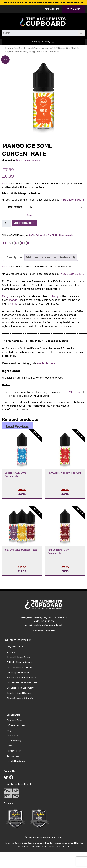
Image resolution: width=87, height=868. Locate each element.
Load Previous (17, 427)
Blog (9, 730)
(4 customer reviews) (28, 160)
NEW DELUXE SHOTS (73, 200)
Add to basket (24, 223)
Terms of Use (13, 756)
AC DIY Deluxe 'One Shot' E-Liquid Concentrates (52, 235)
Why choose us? (15, 647)
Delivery (11, 652)
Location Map (14, 715)
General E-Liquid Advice (19, 657)
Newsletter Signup (16, 761)
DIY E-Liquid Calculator (18, 672)
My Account (52, 9)
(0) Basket (74, 9)
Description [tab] (14, 257)
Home (8, 48)
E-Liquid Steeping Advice (19, 662)
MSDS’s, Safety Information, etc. (23, 677)
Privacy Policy (14, 751)
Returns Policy (14, 741)
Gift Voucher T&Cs (16, 725)
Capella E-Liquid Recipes (19, 693)
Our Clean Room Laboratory (20, 688)
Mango (6, 184)
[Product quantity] (7, 223)
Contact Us (13, 735)
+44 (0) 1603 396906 (44, 621)
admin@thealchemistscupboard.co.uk (43, 625)
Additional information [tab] (41, 257)
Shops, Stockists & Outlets (20, 698)
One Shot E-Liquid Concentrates (31, 48)
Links (9, 746)
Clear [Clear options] (30, 215)
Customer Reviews (16, 720)
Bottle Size (15, 207)
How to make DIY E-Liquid (19, 667)
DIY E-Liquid (74, 392)
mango (13, 300)
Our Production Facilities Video (22, 683)
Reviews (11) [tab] (67, 257)
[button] (41, 42)
